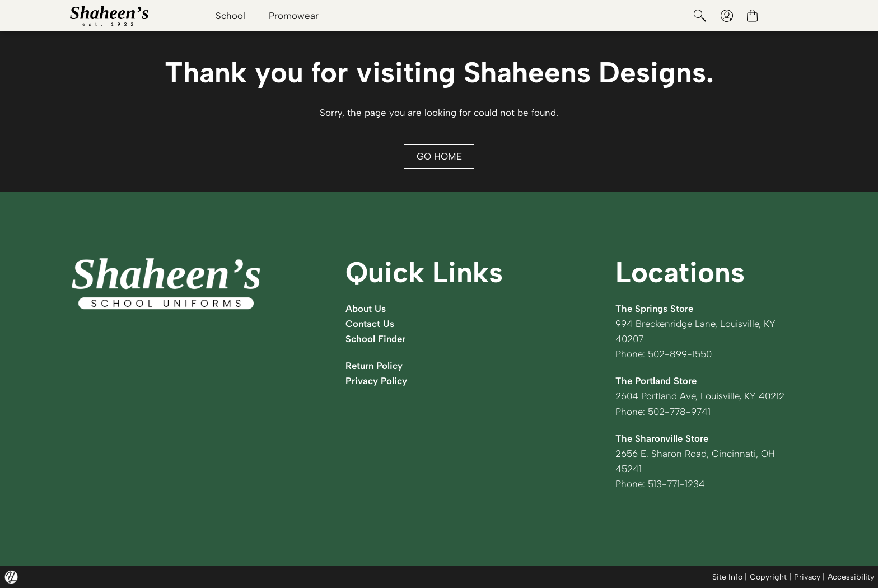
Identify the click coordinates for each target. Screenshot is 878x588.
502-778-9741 (679, 412)
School (230, 16)
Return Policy (374, 366)
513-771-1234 (676, 484)
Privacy (807, 577)
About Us (366, 309)
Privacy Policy (376, 381)
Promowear (294, 16)
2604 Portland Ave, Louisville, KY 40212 (700, 396)
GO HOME (439, 156)
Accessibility (851, 577)
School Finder (375, 339)
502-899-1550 (680, 354)
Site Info (727, 577)
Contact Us (370, 324)
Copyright (768, 577)
